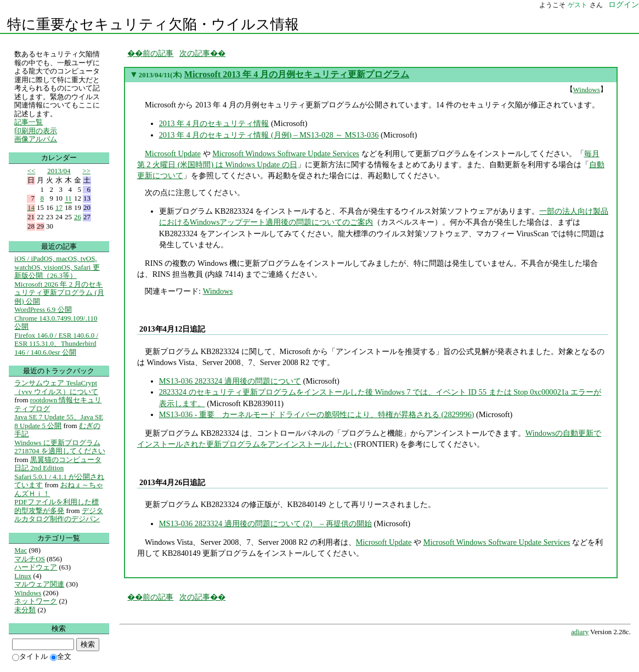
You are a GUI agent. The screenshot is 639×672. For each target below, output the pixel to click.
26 (78, 217)
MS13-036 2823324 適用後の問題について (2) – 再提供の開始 (265, 523)
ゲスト (578, 5)
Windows (587, 90)
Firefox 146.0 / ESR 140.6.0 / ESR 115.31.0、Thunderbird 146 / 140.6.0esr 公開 (56, 344)
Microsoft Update (173, 153)
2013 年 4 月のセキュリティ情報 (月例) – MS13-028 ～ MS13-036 (269, 135)
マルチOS (30, 559)
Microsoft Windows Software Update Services (286, 153)
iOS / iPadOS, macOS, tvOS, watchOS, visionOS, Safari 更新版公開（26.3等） (57, 267)
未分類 (25, 610)
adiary (580, 632)
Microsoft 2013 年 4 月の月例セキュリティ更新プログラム (297, 74)
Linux (23, 576)
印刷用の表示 (36, 131)
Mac (21, 550)
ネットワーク (36, 601)
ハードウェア (36, 567)
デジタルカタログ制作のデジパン (59, 515)
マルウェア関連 (39, 584)
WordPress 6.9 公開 (43, 309)
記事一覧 (29, 122)
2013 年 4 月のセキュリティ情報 (214, 123)
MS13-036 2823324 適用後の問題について (230, 381)
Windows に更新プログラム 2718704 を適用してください (60, 447)
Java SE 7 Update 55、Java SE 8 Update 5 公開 (59, 421)
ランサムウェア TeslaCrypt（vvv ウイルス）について (56, 387)
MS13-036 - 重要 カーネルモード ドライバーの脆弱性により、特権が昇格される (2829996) (317, 414)
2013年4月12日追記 (172, 329)
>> (86, 171)
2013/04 (59, 171)
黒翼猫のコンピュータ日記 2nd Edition (58, 464)
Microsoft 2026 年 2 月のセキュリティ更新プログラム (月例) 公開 (59, 293)
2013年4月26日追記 (172, 482)
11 (68, 198)
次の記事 (195, 53)
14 (31, 207)
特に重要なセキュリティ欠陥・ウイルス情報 (153, 24)
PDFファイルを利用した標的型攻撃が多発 (56, 506)
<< (32, 171)
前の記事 (158, 53)
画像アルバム (36, 139)
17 (59, 207)
